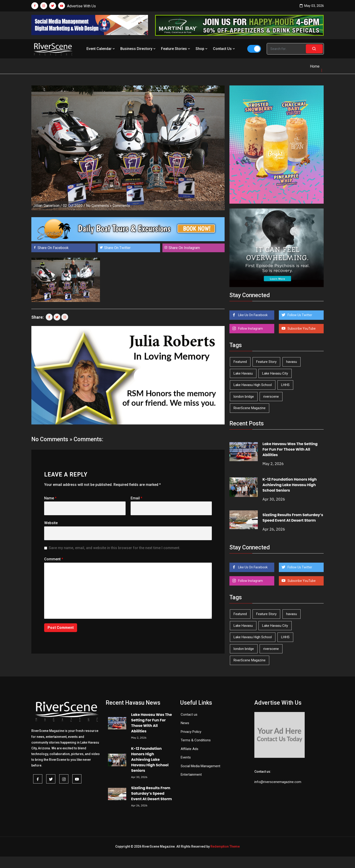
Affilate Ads (190, 749)
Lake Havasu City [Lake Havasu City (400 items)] (275, 373)
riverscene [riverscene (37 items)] (271, 397)
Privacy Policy (191, 732)
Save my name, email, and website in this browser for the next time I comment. (114, 548)
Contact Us (224, 49)
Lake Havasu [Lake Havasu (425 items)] (243, 373)
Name (50, 498)
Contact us (189, 715)
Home (315, 66)
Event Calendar (101, 49)
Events (186, 757)
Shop (202, 49)
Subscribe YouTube (301, 329)
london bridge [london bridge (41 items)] (244, 397)
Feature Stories (176, 49)
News (185, 723)
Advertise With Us (81, 6)
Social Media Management (200, 766)
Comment (54, 559)
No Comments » (99, 206)
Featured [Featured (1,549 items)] (240, 362)
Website (51, 523)
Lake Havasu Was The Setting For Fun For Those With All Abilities (290, 449)
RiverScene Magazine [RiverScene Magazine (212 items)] (250, 408)
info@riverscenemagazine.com (278, 782)
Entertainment (191, 775)
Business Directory (138, 49)
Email (136, 498)
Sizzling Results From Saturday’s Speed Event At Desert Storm (293, 518)
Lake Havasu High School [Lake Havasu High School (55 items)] (253, 385)
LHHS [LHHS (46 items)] (285, 385)
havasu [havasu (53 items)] (292, 362)
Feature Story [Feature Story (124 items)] (266, 362)
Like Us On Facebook (253, 315)
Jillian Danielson (46, 206)
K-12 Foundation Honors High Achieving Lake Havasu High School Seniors (290, 485)
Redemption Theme (225, 846)
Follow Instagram (250, 329)
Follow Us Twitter (300, 315)
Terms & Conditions (196, 740)
